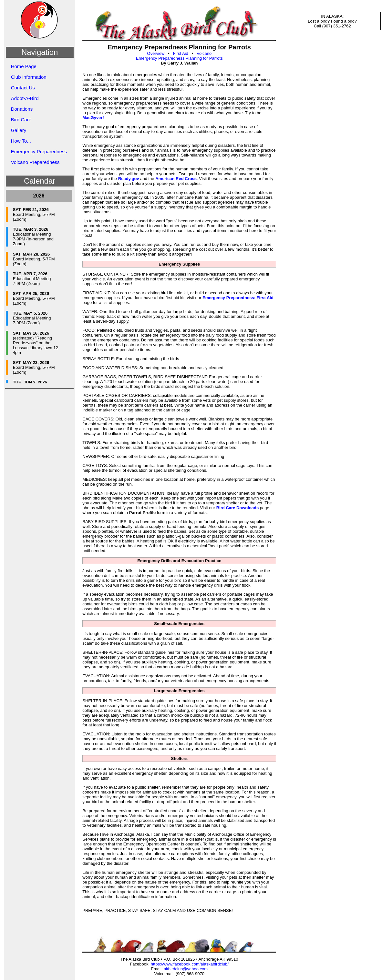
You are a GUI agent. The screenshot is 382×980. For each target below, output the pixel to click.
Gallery (19, 130)
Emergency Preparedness (39, 152)
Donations (22, 109)
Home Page (24, 66)
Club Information (29, 77)
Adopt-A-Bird (25, 98)
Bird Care (21, 120)
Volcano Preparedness (35, 162)
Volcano (204, 53)
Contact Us (23, 88)
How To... (21, 141)
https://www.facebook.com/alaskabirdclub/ (190, 964)
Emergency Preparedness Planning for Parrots (179, 58)
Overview (156, 53)
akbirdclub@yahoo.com (186, 969)
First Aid (181, 53)
